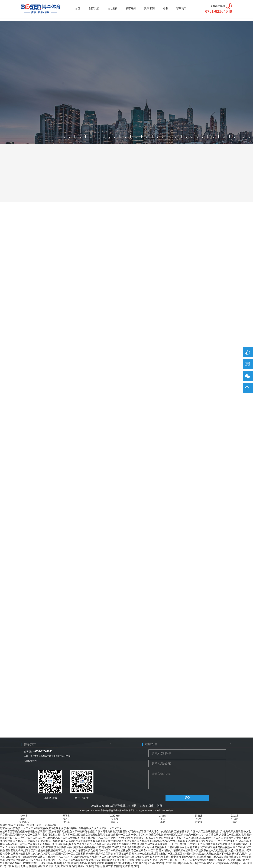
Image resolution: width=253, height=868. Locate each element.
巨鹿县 (16, 866)
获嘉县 (33, 866)
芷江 (163, 819)
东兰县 (202, 863)
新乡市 (216, 863)
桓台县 (193, 863)
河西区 (81, 866)
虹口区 (235, 819)
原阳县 (66, 816)
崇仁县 (83, 863)
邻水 (199, 819)
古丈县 (199, 822)
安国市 (100, 863)
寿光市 (114, 819)
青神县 (109, 863)
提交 (187, 798)
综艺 (235, 822)
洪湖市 (41, 866)
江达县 (235, 816)
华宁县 (24, 816)
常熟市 (92, 863)
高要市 (142, 863)
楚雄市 (163, 816)
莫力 (163, 822)
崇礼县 (177, 863)
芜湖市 (135, 866)
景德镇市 (24, 822)
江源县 (98, 866)
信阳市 (118, 866)
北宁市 (168, 863)
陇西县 (225, 863)
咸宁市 (160, 863)
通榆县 (233, 863)
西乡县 (185, 863)
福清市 (75, 863)
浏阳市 (117, 863)
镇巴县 (199, 816)
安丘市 (64, 866)
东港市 (90, 866)
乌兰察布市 (114, 816)
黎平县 (50, 866)
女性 (57, 866)
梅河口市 (108, 866)
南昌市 (114, 822)
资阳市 (7, 866)
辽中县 (126, 863)
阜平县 (151, 863)
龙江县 (24, 866)
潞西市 (73, 866)
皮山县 (58, 863)
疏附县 (24, 819)
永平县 (66, 822)
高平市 (66, 863)
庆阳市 (134, 863)
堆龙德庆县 (47, 863)
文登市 (126, 866)
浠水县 (66, 819)
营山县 (242, 863)
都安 (209, 863)
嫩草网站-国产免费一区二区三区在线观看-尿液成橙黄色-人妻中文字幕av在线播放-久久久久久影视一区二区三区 (61, 828)
